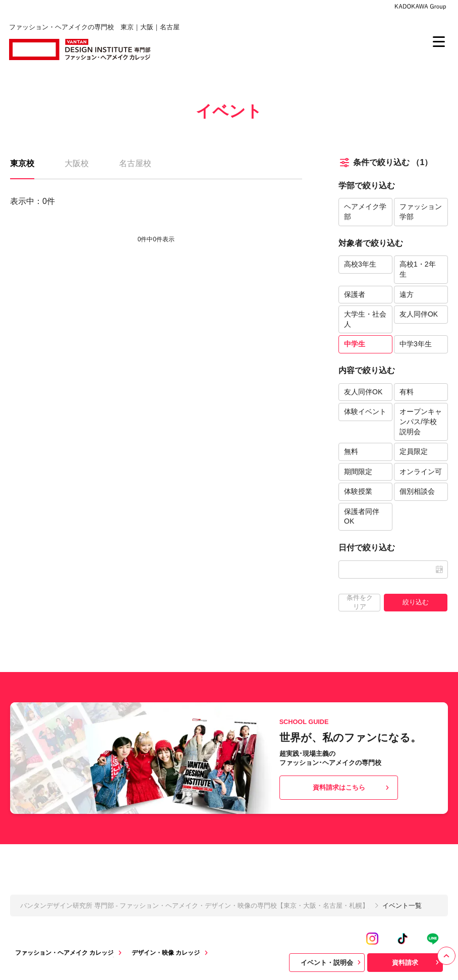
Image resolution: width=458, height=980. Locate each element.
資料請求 (417, 962)
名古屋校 (135, 163)
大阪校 (77, 163)
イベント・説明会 (332, 962)
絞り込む (416, 602)
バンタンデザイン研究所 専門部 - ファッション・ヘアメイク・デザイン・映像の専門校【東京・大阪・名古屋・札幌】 (194, 906)
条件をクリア (360, 602)
